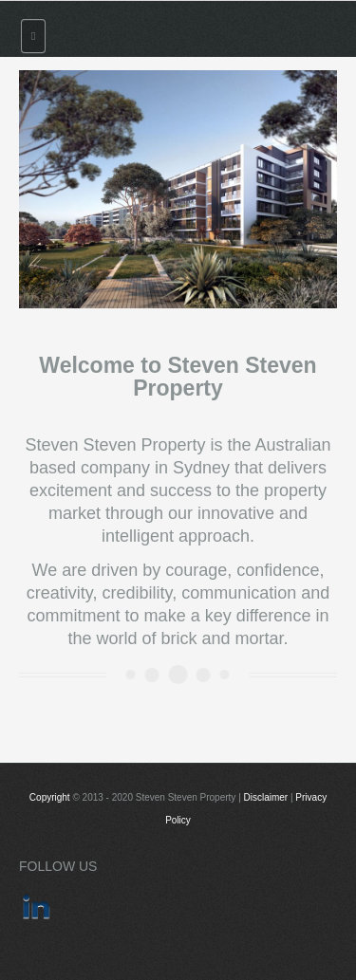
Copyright (50, 797)
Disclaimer (266, 797)
